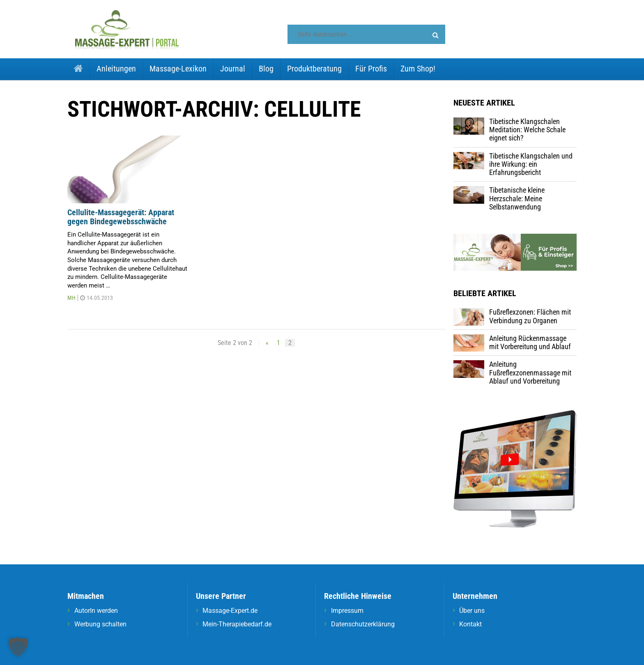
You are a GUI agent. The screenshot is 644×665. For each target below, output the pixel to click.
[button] (436, 35)
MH (71, 298)
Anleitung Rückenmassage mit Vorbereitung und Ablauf (530, 342)
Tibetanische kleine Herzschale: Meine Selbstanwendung (517, 198)
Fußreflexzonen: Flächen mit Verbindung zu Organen (530, 316)
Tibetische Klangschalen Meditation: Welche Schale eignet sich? (527, 130)
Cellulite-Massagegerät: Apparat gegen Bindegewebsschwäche (121, 217)
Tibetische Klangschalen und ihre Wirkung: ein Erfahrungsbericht (531, 164)
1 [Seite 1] (278, 343)
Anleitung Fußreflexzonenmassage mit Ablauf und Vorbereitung (530, 373)
